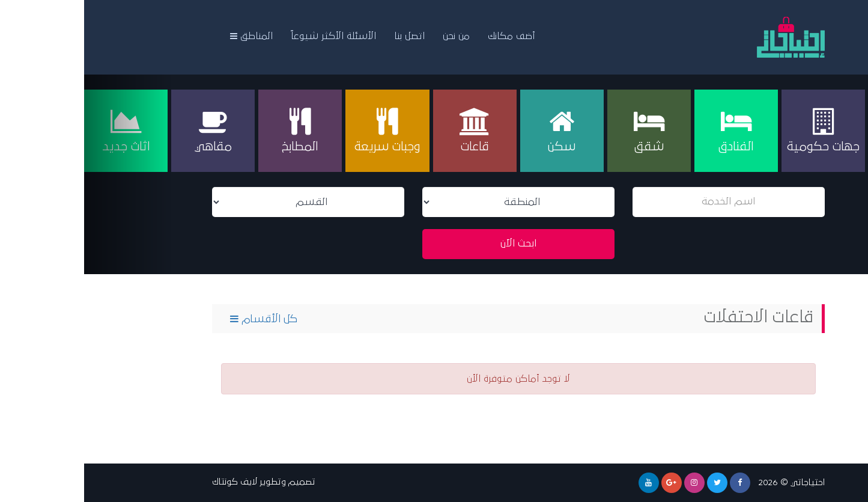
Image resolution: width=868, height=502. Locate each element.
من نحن (372, 36)
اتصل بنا (325, 36)
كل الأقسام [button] (180, 319)
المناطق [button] (167, 36)
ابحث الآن (434, 244)
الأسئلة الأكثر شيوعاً (249, 36)
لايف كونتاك (150, 482)
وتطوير (189, 482)
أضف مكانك (427, 36)
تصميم (218, 482)
